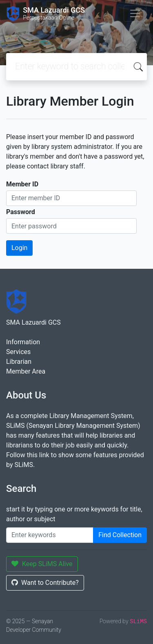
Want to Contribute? (45, 583)
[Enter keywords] (50, 535)
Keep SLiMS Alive (42, 564)
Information (23, 342)
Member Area (26, 371)
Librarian (19, 362)
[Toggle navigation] (135, 13)
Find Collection (120, 535)
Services (18, 352)
